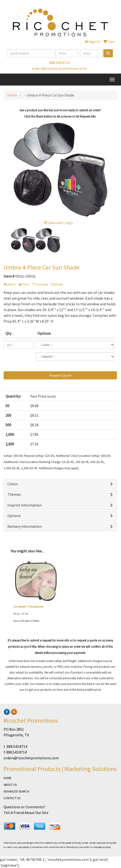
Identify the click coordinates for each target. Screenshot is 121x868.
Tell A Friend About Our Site (26, 813)
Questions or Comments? (24, 807)
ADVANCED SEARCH (16, 791)
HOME (8, 778)
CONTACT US (12, 798)
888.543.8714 (59, 63)
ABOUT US (10, 785)
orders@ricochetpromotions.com (59, 68)
